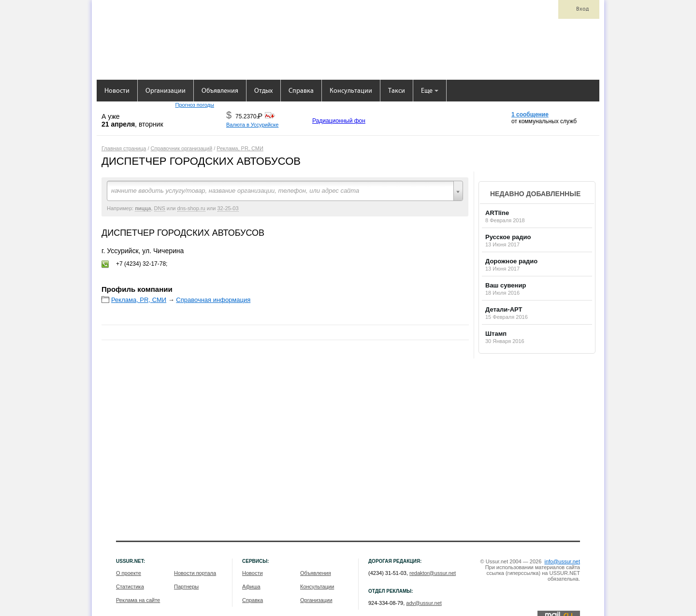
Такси (397, 91)
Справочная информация (213, 300)
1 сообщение (530, 115)
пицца (143, 208)
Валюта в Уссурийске (252, 125)
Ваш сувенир (506, 285)
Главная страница (124, 148)
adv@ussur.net (424, 603)
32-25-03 (228, 208)
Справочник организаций (182, 148)
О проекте (129, 573)
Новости (117, 91)
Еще (430, 91)
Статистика (130, 587)
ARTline (497, 213)
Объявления (220, 91)
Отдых (263, 91)
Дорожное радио (511, 261)
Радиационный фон (339, 121)
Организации (166, 91)
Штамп (496, 334)
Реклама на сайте (138, 600)
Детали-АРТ (504, 309)
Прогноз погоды (195, 105)
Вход (582, 9)
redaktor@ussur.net (433, 573)
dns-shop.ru (191, 208)
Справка (301, 91)
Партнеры (186, 587)
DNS (160, 208)
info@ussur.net (562, 561)
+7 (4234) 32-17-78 (141, 264)
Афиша (251, 587)
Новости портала (195, 573)
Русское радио (508, 237)
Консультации (351, 91)
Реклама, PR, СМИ (240, 148)
